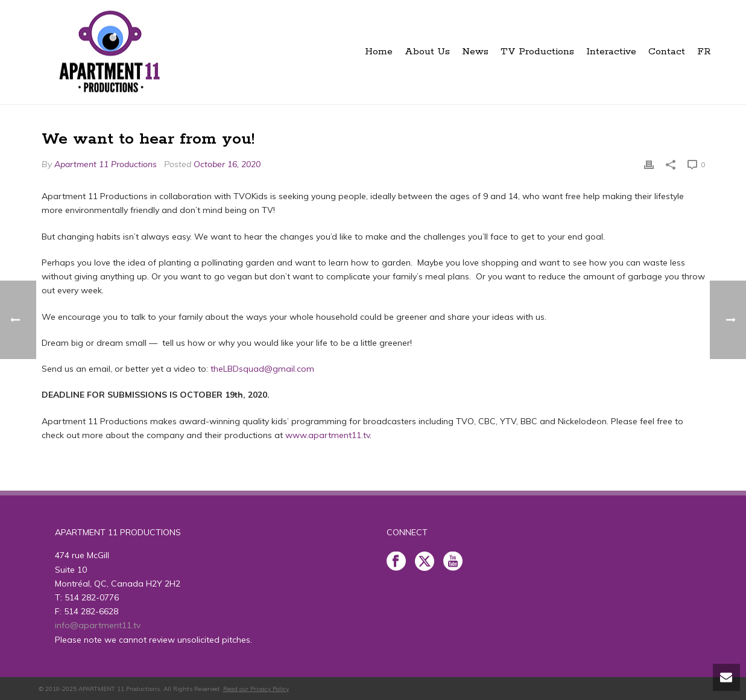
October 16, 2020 (227, 164)
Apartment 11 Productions (106, 164)
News (475, 52)
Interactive (611, 52)
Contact (667, 52)
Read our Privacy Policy (256, 689)
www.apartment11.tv (327, 435)
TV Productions (537, 52)
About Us (427, 52)
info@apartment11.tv (98, 625)
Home (379, 52)
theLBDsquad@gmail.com (262, 369)
